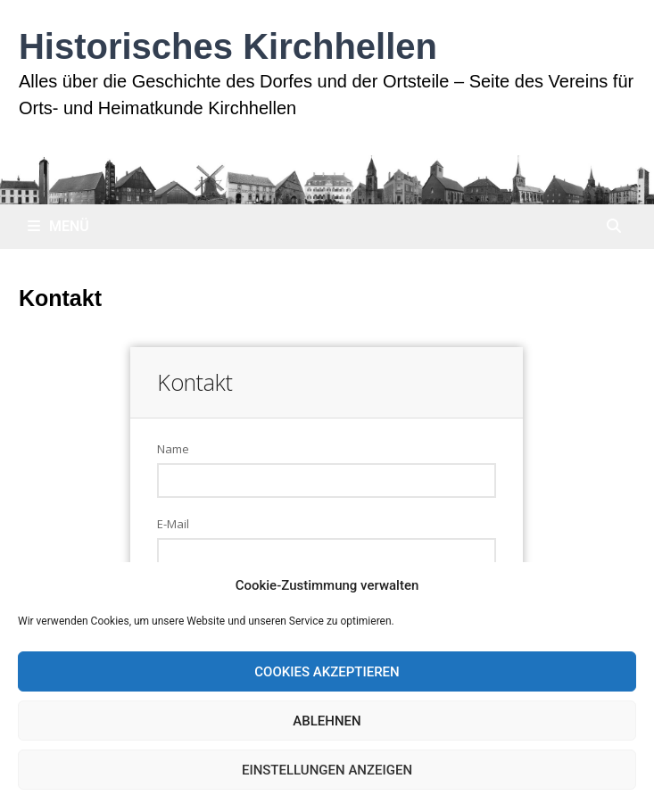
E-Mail (173, 524)
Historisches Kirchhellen (228, 46)
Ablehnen (327, 721)
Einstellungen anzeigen (327, 770)
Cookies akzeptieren (327, 672)
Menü (58, 226)
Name (173, 449)
